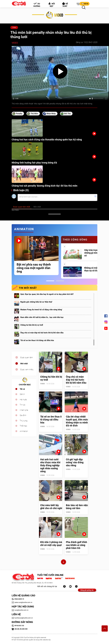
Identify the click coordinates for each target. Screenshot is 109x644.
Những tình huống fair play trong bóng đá (34, 163)
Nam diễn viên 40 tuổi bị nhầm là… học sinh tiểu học (42, 317)
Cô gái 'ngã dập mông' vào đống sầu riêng (75, 462)
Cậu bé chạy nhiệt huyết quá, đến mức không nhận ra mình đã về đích (77, 421)
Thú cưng (24, 421)
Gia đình (23, 415)
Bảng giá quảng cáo (87, 590)
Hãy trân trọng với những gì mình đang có (94, 253)
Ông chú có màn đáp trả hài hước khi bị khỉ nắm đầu (42, 333)
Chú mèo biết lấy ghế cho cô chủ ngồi (51, 507)
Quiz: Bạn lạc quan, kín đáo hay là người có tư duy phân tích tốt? (47, 294)
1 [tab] (50, 281)
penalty (19, 114)
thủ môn (34, 114)
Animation (24, 431)
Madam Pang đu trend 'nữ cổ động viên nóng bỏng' (41, 310)
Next (99, 257)
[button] (78, 4)
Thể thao (23, 426)
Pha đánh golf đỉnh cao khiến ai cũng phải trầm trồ (76, 545)
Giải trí (22, 394)
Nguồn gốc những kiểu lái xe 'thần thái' (36, 302)
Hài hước (23, 400)
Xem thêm (15, 210)
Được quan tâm (27, 358)
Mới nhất (24, 364)
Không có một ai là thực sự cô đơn (93, 269)
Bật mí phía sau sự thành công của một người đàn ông (34, 268)
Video (14, 27)
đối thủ (67, 114)
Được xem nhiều (27, 370)
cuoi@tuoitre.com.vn (20, 610)
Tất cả (22, 389)
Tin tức (23, 405)
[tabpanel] (36, 256)
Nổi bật (51, 5)
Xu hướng (37, 5)
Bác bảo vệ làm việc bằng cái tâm (77, 507)
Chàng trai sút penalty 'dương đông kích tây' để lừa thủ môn (45, 186)
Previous (11, 257)
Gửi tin (85, 4)
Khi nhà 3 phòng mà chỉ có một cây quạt (51, 544)
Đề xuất (65, 5)
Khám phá (24, 410)
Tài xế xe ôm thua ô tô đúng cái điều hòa (37, 340)
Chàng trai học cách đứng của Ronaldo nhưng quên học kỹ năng (47, 140)
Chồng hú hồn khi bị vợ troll (32, 325)
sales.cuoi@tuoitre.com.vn (22, 602)
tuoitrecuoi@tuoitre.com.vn (22, 618)
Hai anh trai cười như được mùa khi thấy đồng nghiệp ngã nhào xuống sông (50, 465)
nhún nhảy (51, 114)
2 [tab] (60, 281)
